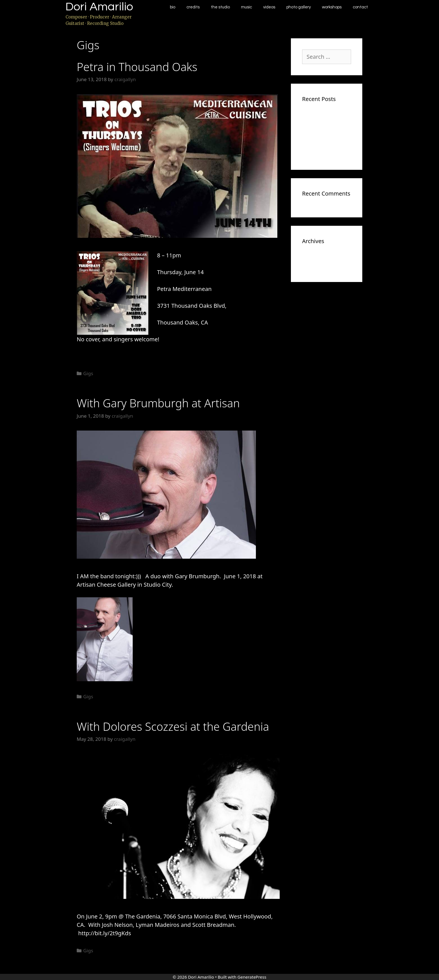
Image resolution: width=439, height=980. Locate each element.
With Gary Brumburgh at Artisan (158, 403)
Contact (360, 7)
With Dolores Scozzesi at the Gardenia (173, 726)
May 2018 (313, 266)
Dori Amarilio (99, 7)
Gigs (88, 373)
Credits (193, 7)
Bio (173, 7)
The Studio (220, 7)
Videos (269, 7)
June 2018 (313, 257)
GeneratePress (252, 977)
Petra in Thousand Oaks (137, 67)
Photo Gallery (299, 7)
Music (247, 7)
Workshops (332, 7)
